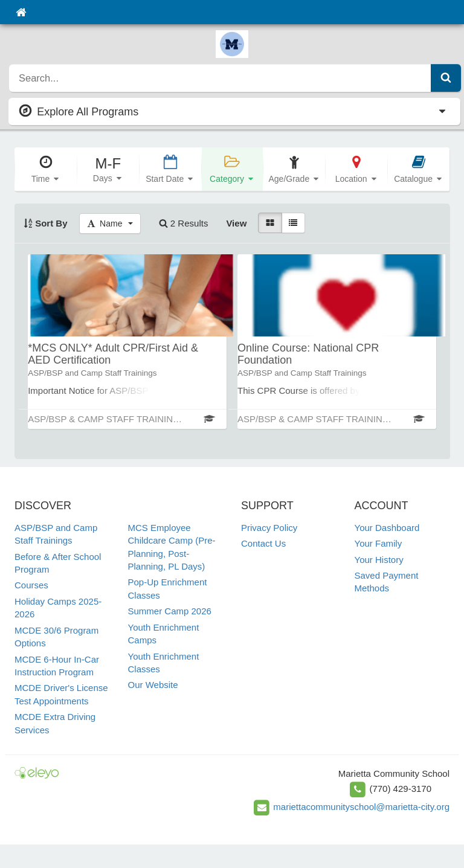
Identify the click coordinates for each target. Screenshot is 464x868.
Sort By (46, 223)
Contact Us (263, 543)
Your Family (379, 543)
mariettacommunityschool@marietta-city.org (361, 807)
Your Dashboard (387, 528)
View (236, 223)
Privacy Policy (269, 528)
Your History (379, 560)
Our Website (153, 685)
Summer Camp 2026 (170, 611)
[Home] (21, 12)
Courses (31, 585)
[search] (220, 78)
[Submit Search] (446, 78)
